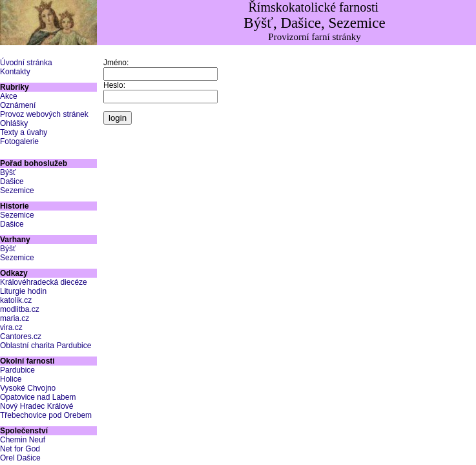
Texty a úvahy (24, 132)
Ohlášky (14, 123)
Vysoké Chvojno (28, 388)
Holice (11, 379)
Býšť (8, 172)
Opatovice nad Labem (38, 397)
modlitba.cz (20, 309)
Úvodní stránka (26, 63)
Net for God (20, 449)
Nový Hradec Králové (36, 406)
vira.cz (11, 327)
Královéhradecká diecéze (44, 282)
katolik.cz (16, 300)
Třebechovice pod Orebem (46, 415)
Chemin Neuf (23, 440)
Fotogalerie (19, 141)
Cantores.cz (21, 336)
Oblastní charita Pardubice (46, 346)
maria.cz (15, 318)
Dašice (12, 181)
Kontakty (15, 72)
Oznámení (18, 105)
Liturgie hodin (23, 291)
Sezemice (17, 191)
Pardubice (17, 370)
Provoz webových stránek (44, 114)
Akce (9, 96)
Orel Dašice (20, 458)
